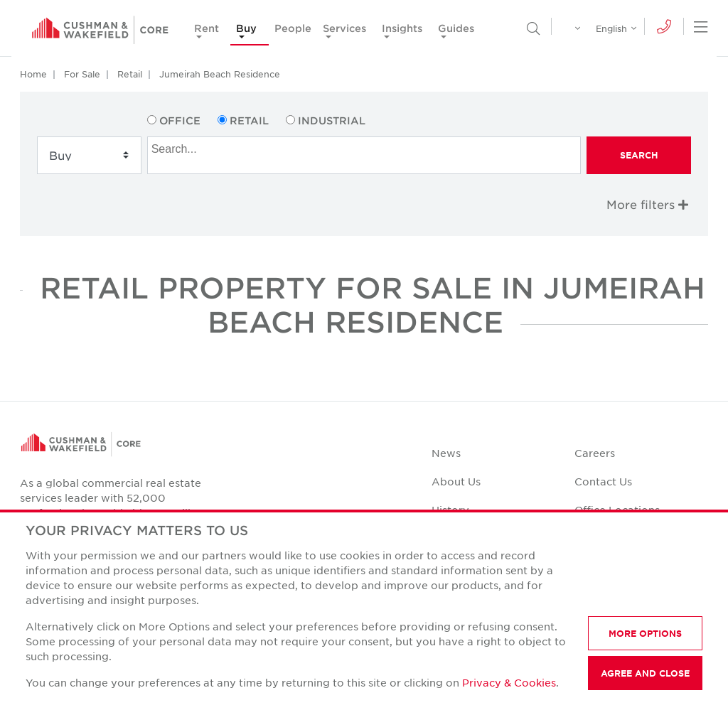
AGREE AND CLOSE (645, 673)
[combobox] (364, 155)
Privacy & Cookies (509, 682)
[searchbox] (366, 147)
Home (33, 74)
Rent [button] (207, 28)
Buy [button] (246, 28)
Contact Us (603, 481)
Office (180, 120)
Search (639, 155)
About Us (456, 481)
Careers (595, 453)
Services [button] (344, 28)
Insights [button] (402, 28)
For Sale (82, 74)
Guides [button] (456, 28)
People (293, 28)
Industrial (332, 120)
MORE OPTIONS (645, 633)
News (446, 453)
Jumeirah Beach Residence (220, 74)
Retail (130, 74)
